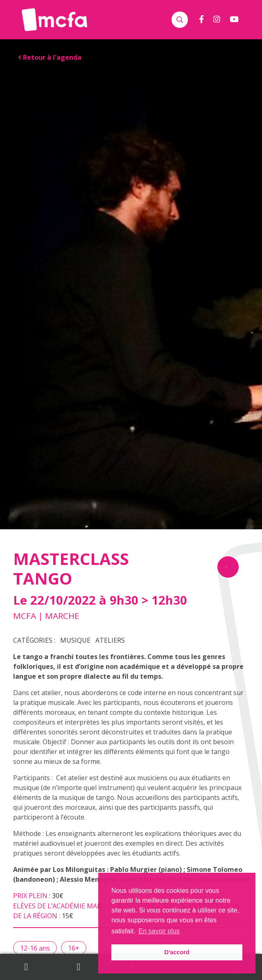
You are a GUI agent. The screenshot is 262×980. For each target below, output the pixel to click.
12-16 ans (35, 948)
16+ (74, 948)
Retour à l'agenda (50, 57)
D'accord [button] (177, 952)
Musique (75, 640)
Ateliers (110, 640)
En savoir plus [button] (159, 931)
